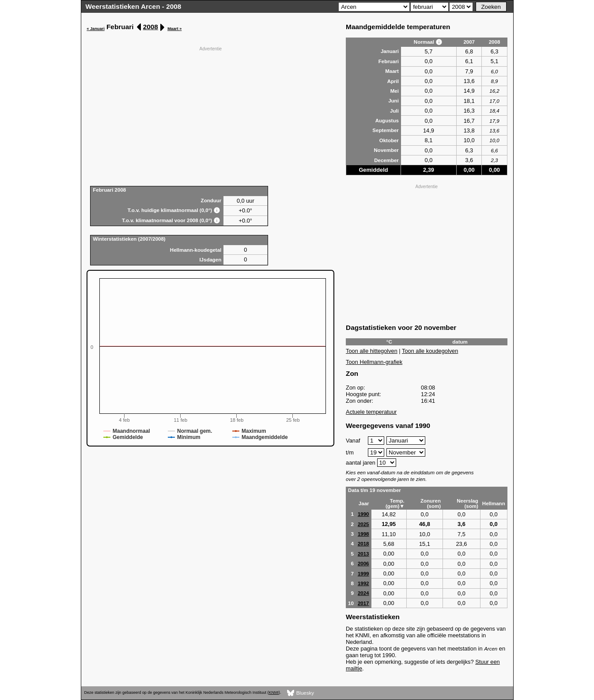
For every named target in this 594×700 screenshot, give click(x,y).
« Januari (95, 29)
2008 (151, 27)
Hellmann (494, 503)
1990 (363, 514)
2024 (363, 593)
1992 (363, 583)
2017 (363, 603)
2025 (363, 524)
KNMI (274, 692)
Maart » (174, 29)
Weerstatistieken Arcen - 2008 (134, 6)
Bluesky (301, 693)
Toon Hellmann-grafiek (374, 362)
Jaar (364, 503)
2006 (363, 564)
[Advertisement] (210, 115)
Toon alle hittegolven (372, 351)
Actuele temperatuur (371, 412)
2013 (363, 554)
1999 (363, 574)
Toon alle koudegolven (430, 351)
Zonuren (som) (431, 503)
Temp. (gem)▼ (395, 503)
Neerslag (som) (467, 503)
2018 (363, 544)
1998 (363, 534)
